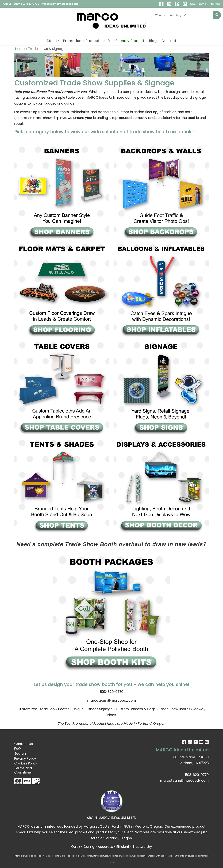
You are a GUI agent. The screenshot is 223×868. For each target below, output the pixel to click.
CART (193, 4)
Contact (169, 41)
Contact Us (24, 744)
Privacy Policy (25, 758)
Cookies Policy (26, 763)
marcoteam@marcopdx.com (60, 4)
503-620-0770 (197, 775)
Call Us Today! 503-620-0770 (21, 4)
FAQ (18, 749)
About (52, 41)
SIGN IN (203, 4)
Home (20, 49)
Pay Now (215, 4)
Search (20, 754)
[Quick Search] (182, 15)
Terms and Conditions (23, 770)
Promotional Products (82, 41)
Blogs (154, 41)
